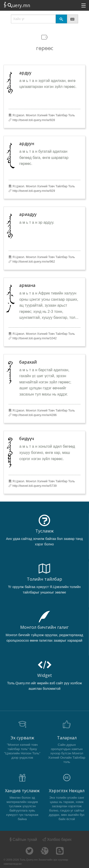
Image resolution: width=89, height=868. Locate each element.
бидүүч (27, 438)
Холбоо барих (57, 840)
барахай (28, 362)
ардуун (27, 143)
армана (27, 285)
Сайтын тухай (23, 840)
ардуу (25, 73)
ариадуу (28, 214)
